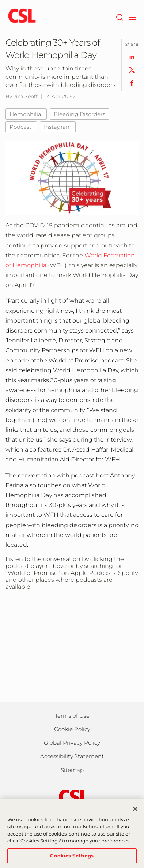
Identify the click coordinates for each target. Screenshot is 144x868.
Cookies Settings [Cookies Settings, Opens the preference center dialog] (72, 859)
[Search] (119, 16)
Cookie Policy (72, 729)
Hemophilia (26, 114)
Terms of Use (72, 716)
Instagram (58, 127)
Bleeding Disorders (79, 114)
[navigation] (132, 16)
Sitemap (72, 770)
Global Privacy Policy (72, 743)
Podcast (21, 127)
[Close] (135, 812)
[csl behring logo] (72, 797)
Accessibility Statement (72, 756)
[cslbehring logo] (22, 16)
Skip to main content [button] (0, 0)
